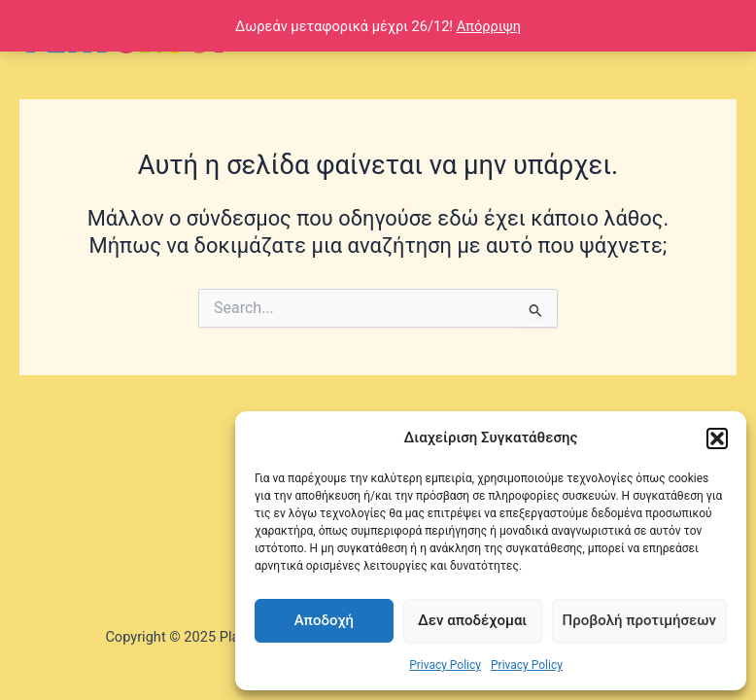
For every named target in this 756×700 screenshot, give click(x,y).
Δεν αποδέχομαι (472, 620)
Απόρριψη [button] (489, 26)
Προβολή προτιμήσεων (639, 620)
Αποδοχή (324, 620)
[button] (717, 438)
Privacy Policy (445, 665)
